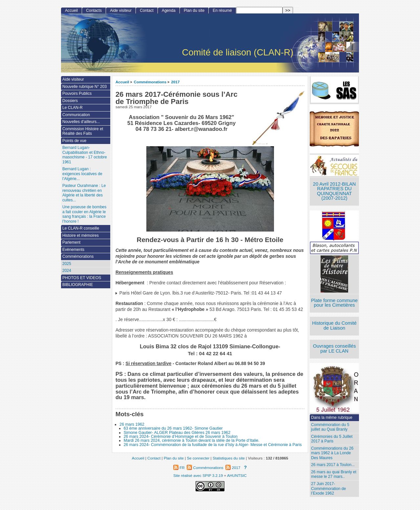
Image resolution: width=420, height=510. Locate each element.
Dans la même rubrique (332, 418)
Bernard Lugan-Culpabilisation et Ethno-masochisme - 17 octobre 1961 (85, 155)
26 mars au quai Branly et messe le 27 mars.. (334, 474)
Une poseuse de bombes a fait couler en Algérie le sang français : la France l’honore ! (84, 214)
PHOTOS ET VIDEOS (82, 278)
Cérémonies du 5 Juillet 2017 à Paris (332, 439)
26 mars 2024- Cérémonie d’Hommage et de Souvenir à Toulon (181, 437)
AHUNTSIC (237, 475)
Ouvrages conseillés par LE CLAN (335, 348)
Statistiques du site (229, 458)
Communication (76, 115)
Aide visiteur (121, 10)
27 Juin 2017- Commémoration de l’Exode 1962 (328, 489)
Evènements (73, 250)
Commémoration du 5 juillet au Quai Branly (330, 427)
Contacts (94, 10)
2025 (67, 264)
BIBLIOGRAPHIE (78, 285)
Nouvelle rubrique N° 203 (84, 87)
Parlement (71, 242)
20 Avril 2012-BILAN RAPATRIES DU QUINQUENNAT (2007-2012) (334, 191)
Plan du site (194, 10)
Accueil (122, 82)
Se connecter (198, 458)
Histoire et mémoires (81, 235)
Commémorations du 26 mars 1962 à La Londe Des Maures (332, 453)
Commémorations (150, 82)
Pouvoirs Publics (77, 93)
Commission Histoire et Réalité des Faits (83, 131)
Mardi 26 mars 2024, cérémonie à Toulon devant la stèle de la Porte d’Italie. (192, 440)
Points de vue (74, 141)
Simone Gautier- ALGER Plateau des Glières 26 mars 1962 (177, 433)
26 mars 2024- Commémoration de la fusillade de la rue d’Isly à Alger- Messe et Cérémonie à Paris (213, 445)
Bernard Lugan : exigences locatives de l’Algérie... (82, 174)
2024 (67, 271)
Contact (147, 10)
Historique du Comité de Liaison (334, 326)
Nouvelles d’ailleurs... (81, 122)
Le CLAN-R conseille (81, 228)
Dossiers (70, 101)
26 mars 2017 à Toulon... (333, 465)
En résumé (222, 10)
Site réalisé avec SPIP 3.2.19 (198, 475)
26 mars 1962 (132, 424)
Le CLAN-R (73, 108)
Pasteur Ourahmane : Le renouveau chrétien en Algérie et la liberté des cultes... (84, 193)
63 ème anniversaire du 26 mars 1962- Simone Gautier (173, 428)
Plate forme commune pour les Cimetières (334, 303)
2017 (176, 82)
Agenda (169, 10)
